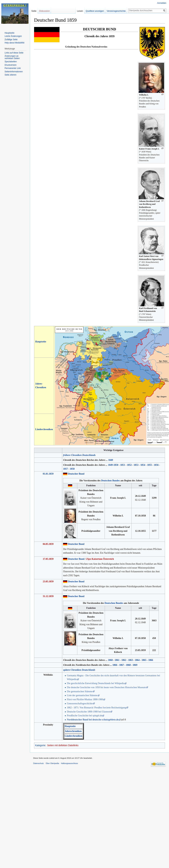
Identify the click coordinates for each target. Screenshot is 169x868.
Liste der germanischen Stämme (82, 695)
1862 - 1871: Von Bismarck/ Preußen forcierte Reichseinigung (97, 708)
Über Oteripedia (52, 763)
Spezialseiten (11, 62)
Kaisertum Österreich (103, 559)
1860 (110, 660)
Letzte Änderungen (13, 36)
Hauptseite (41, 342)
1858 (72, 469)
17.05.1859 (48, 559)
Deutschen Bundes (111, 481)
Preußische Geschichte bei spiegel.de (85, 716)
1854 (143, 465)
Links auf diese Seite (14, 53)
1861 (117, 660)
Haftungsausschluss (69, 763)
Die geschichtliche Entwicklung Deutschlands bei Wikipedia (96, 683)
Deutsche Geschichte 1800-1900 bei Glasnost (89, 712)
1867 (122, 665)
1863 (131, 660)
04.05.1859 (48, 544)
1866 (151, 660)
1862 (124, 660)
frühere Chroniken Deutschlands (79, 455)
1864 (137, 660)
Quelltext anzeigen (97, 11)
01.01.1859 (48, 474)
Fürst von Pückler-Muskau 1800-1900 (85, 699)
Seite (34, 11)
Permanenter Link (13, 68)
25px (89, 559)
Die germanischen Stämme (80, 691)
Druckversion (11, 65)
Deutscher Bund (76, 474)
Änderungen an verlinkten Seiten (12, 57)
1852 (129, 465)
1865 (144, 660)
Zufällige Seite (11, 40)
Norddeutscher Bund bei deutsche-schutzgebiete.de (93, 720)
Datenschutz (38, 763)
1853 (136, 465)
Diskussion (44, 11)
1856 (156, 465)
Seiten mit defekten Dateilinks (63, 745)
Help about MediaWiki (14, 43)
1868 (128, 665)
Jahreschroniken (73, 731)
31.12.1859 (48, 596)
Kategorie (40, 745)
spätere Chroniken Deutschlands (79, 670)
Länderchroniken (44, 429)
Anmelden (162, 3)
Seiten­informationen (14, 72)
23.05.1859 (48, 582)
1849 (111, 460)
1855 (150, 465)
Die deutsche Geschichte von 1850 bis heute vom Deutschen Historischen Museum (106, 687)
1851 (123, 465)
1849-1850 (113, 465)
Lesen (82, 11)
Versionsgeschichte (118, 11)
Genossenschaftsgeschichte (80, 704)
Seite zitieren (10, 75)
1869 (135, 665)
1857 (65, 469)
